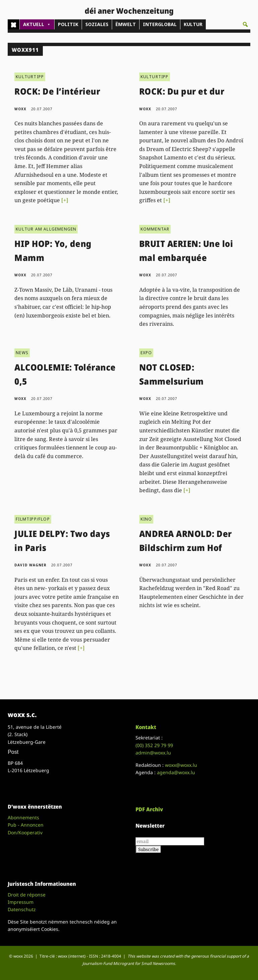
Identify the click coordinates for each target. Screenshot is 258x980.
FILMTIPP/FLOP (33, 519)
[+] (65, 200)
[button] (245, 24)
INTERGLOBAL (160, 24)
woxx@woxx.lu (181, 765)
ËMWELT (126, 24)
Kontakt (146, 727)
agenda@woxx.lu (176, 772)
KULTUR (193, 24)
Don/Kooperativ (25, 832)
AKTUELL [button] (37, 24)
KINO (146, 519)
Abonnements (23, 817)
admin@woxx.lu (153, 753)
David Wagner (30, 565)
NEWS (22, 353)
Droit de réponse (27, 895)
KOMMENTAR (155, 229)
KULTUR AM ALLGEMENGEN (46, 229)
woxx (21, 109)
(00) (154, 745)
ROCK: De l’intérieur (57, 91)
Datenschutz (22, 909)
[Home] (14, 24)
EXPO (146, 353)
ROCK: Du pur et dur (182, 91)
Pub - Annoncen (26, 825)
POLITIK (68, 24)
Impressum (21, 902)
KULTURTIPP (30, 77)
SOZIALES (97, 24)
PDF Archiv (149, 809)
